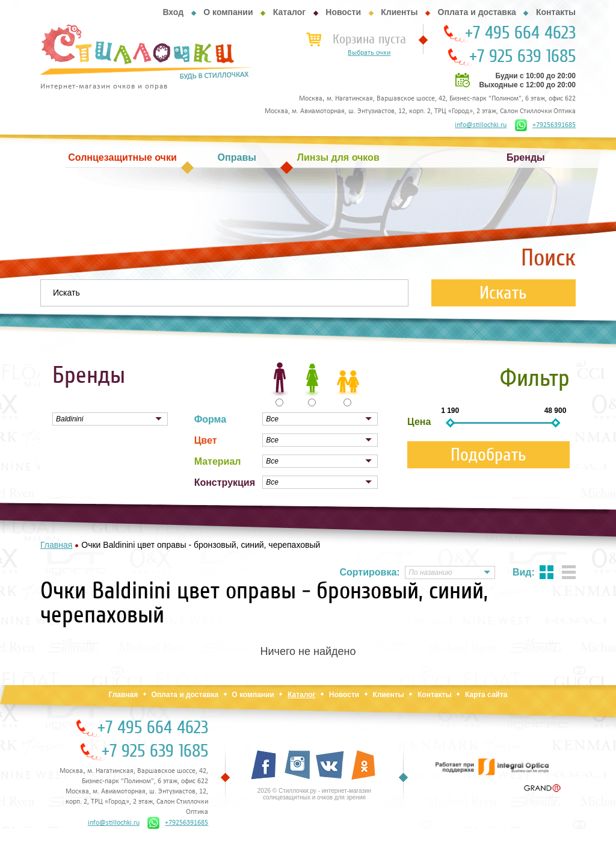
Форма (211, 419)
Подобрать (488, 455)
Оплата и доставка (477, 12)
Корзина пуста (369, 39)
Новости (343, 12)
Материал (218, 461)
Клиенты (399, 12)
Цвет (206, 440)
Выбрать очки (369, 53)
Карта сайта (486, 695)
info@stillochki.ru (481, 125)
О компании (228, 12)
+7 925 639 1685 (522, 57)
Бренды (526, 157)
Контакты (556, 12)
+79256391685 (545, 125)
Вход (173, 12)
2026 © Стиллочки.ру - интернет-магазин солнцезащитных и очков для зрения (314, 794)
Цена (419, 422)
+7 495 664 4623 (520, 33)
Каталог (289, 12)
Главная (123, 695)
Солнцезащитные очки (122, 157)
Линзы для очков (338, 157)
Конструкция (225, 482)
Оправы (237, 157)
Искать (503, 293)
